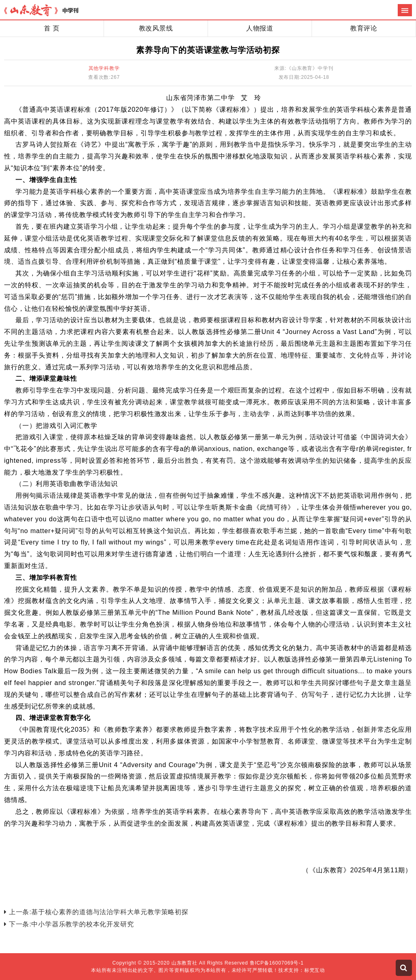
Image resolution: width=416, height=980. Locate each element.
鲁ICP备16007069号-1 (277, 963)
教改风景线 (156, 28)
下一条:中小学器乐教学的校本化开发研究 (69, 924)
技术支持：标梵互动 (302, 970)
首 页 (52, 28)
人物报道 (260, 28)
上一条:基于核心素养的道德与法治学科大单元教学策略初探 (96, 912)
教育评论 (364, 28)
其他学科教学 (104, 68)
